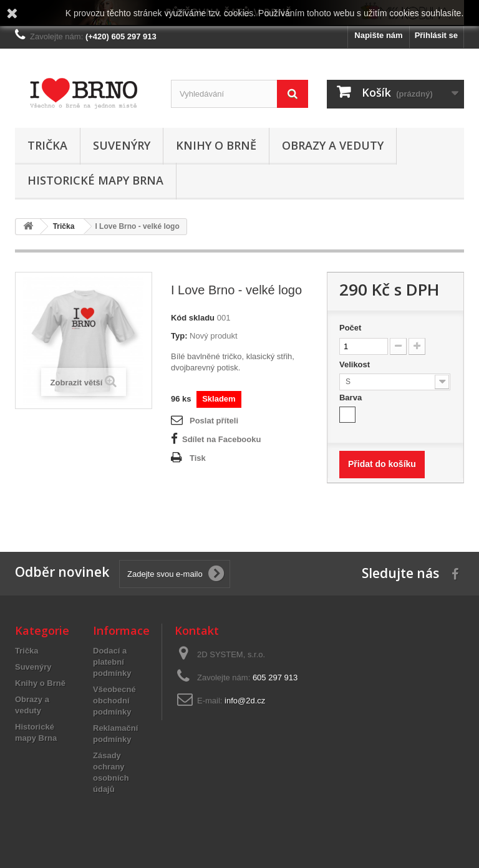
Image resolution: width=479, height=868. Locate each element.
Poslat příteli (214, 421)
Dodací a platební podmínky (112, 662)
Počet (350, 328)
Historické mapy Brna (95, 180)
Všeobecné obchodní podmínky (114, 701)
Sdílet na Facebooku (221, 439)
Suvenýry (122, 145)
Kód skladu (193, 318)
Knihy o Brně (216, 145)
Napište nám (378, 35)
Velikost (356, 364)
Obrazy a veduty (333, 145)
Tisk (198, 458)
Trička (47, 145)
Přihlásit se (436, 35)
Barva (352, 398)
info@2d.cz (245, 701)
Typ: (179, 336)
